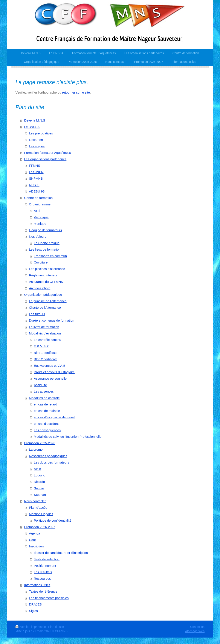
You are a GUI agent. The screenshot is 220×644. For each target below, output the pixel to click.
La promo (36, 449)
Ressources (42, 579)
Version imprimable (31, 627)
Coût (32, 540)
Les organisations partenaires (45, 159)
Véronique (41, 217)
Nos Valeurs (38, 236)
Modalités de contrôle (44, 398)
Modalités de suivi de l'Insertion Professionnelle (68, 437)
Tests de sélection (47, 559)
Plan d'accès (38, 508)
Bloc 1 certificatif (46, 353)
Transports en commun (50, 256)
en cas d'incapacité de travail (55, 417)
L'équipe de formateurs (45, 230)
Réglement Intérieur (43, 275)
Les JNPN (36, 172)
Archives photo (40, 288)
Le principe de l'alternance (48, 301)
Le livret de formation (44, 327)
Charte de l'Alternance (45, 307)
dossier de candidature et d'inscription (61, 553)
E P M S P (41, 346)
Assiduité (40, 385)
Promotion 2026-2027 (40, 527)
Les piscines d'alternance (47, 269)
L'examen (36, 140)
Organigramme (40, 204)
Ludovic (40, 475)
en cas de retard (46, 404)
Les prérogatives (41, 133)
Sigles (33, 611)
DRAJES (35, 604)
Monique (40, 224)
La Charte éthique (47, 243)
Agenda (35, 533)
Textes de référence (43, 591)
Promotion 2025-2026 (40, 443)
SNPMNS (36, 178)
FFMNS (35, 166)
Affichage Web (195, 631)
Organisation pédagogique (43, 295)
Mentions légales (41, 514)
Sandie (39, 488)
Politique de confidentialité (53, 520)
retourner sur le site (76, 92)
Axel (37, 211)
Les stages (37, 146)
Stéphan (40, 495)
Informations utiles (37, 585)
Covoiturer (41, 262)
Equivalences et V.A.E (50, 366)
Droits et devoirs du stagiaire (54, 372)
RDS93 (34, 185)
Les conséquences (47, 430)
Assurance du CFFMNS (46, 282)
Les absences (44, 391)
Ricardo (40, 482)
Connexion (197, 627)
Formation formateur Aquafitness (48, 153)
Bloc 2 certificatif (46, 359)
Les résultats (43, 572)
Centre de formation (39, 198)
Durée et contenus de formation (52, 320)
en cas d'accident (46, 424)
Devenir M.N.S (35, 120)
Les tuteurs (37, 314)
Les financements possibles (49, 598)
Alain (37, 469)
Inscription (36, 546)
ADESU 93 (37, 191)
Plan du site (56, 627)
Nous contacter (35, 501)
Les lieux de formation (45, 249)
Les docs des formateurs (52, 462)
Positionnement (45, 566)
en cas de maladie (47, 411)
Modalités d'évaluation (45, 333)
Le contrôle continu (48, 340)
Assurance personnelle (50, 378)
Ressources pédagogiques (48, 456)
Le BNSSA (32, 127)
